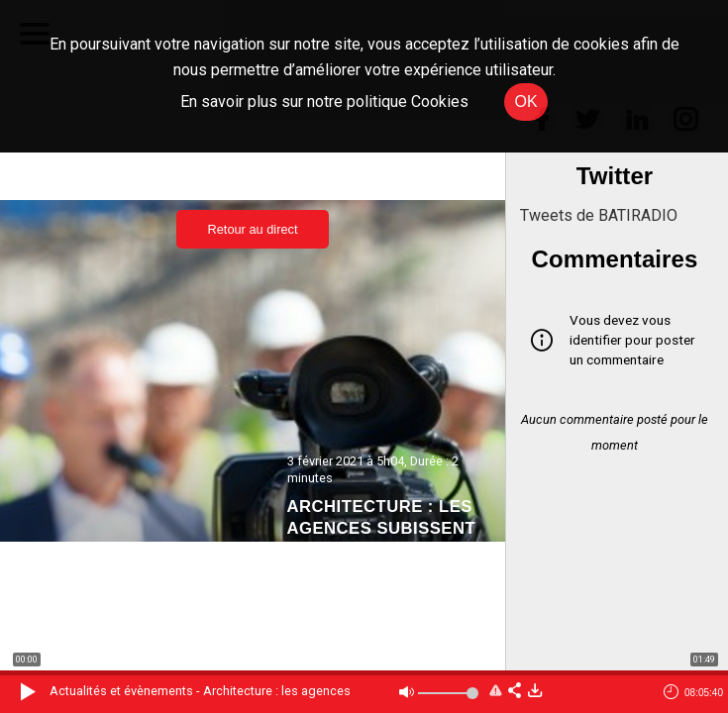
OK (525, 102)
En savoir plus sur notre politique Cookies (324, 102)
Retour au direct (252, 229)
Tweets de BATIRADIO (599, 215)
